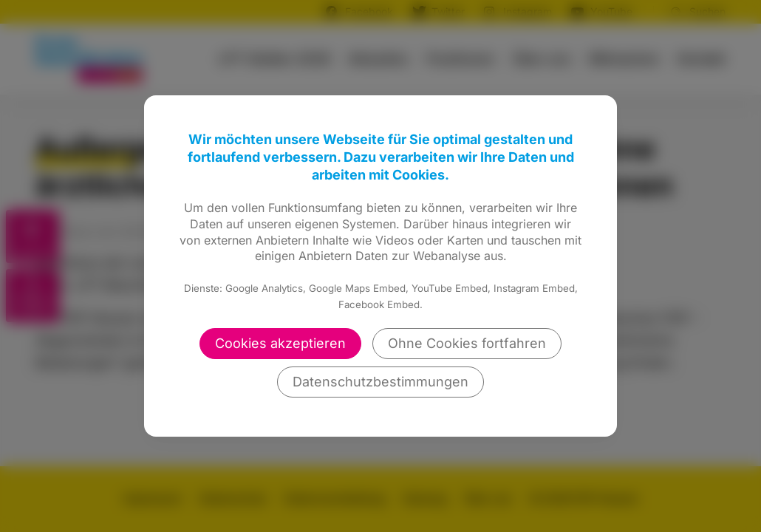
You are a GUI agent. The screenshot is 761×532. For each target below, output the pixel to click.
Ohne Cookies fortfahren (467, 343)
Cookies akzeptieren (280, 343)
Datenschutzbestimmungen (380, 382)
